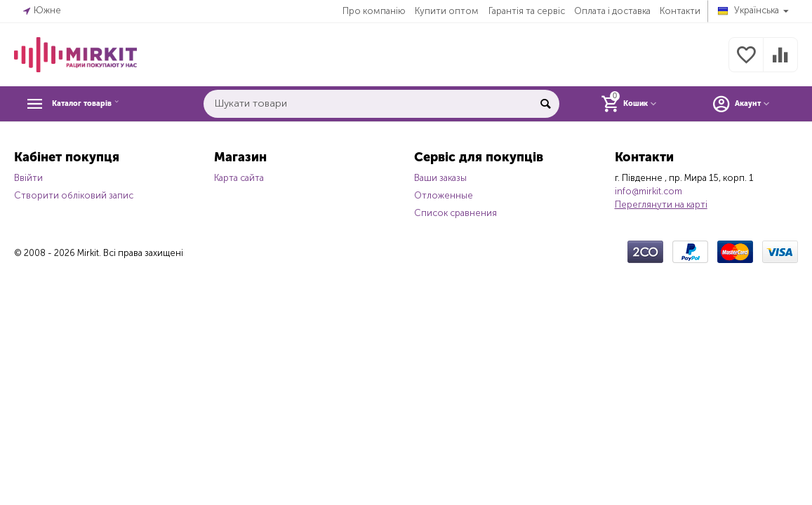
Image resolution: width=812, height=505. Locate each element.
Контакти (680, 11)
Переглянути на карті (661, 204)
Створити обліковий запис (74, 195)
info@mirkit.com (648, 191)
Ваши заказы (440, 178)
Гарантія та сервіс (527, 11)
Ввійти (28, 178)
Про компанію (374, 11)
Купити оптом (447, 11)
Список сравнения (455, 213)
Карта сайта (239, 178)
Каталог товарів (100, 104)
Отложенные (444, 195)
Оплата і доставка (612, 11)
